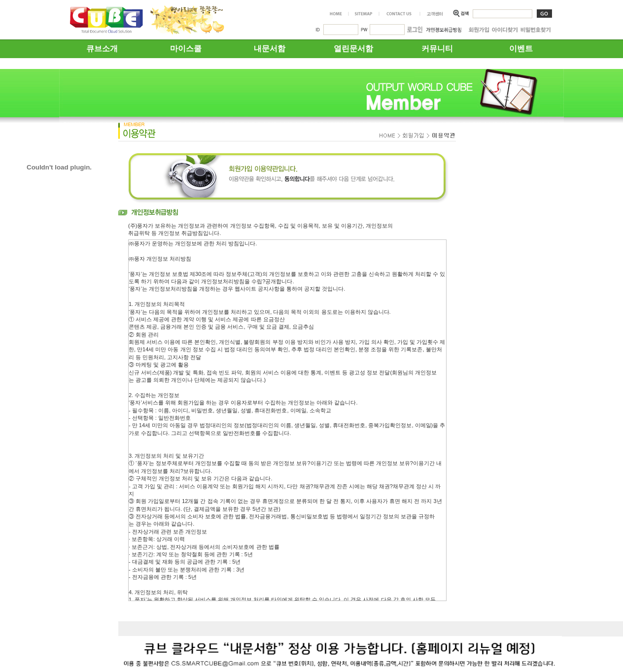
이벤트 (521, 49)
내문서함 (270, 49)
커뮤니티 (437, 49)
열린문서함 (353, 49)
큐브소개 (102, 49)
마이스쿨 (186, 49)
